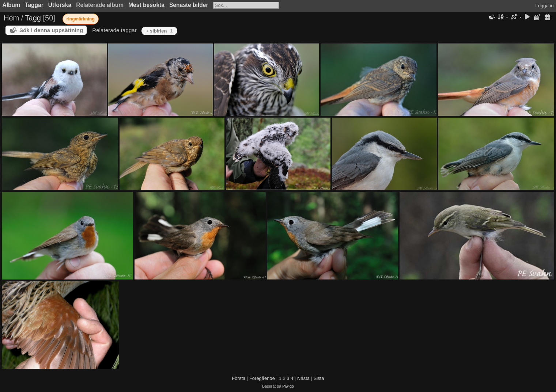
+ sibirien (159, 31)
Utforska (60, 5)
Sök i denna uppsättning (51, 30)
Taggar (34, 5)
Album (12, 5)
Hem (11, 18)
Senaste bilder (189, 5)
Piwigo (288, 386)
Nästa (303, 378)
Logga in (545, 6)
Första (239, 378)
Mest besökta (146, 5)
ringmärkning (81, 19)
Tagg (33, 18)
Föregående (262, 378)
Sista (319, 378)
